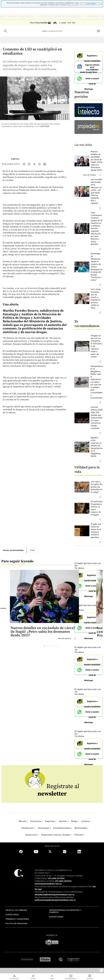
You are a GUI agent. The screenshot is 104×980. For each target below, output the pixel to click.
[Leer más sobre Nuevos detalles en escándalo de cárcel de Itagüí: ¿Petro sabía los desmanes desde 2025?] (97, 161)
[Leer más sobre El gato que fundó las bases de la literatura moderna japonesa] (97, 531)
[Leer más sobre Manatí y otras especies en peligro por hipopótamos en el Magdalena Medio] (97, 447)
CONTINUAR (91, 4)
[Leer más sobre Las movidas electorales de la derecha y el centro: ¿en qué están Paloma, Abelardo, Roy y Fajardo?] (97, 191)
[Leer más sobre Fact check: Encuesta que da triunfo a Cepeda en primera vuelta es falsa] (97, 299)
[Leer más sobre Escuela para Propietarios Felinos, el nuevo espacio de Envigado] (97, 508)
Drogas (33, 550)
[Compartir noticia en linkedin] (45, 164)
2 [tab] (49, 647)
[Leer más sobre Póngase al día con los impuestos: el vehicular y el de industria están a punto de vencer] (97, 346)
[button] (100, 175)
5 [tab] (58, 647)
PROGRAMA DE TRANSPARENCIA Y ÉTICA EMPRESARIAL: (59, 892)
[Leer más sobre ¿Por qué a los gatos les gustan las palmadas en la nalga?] (97, 487)
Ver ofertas (79, 652)
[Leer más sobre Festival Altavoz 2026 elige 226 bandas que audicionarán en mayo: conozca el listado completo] (97, 418)
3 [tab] (52, 647)
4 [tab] (55, 647)
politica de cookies (73, 5)
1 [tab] (45, 647)
